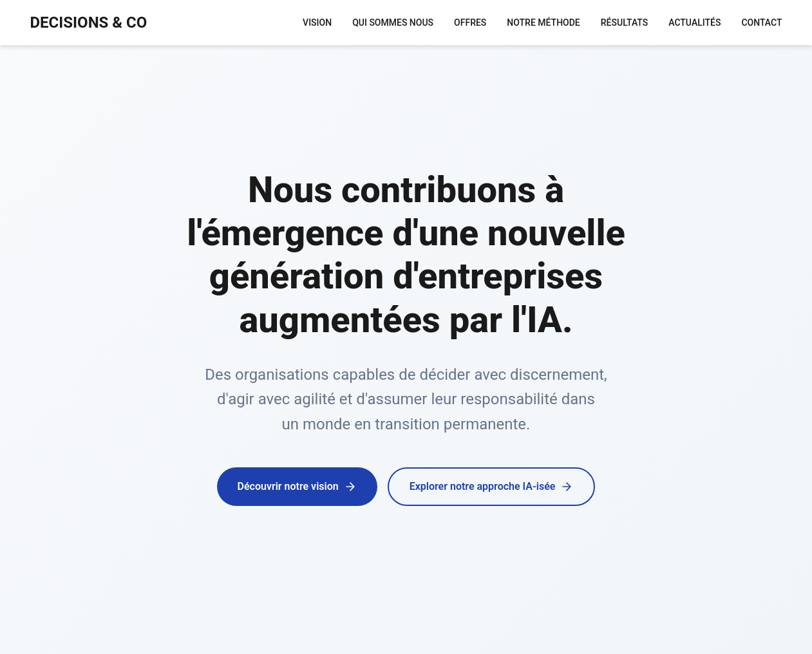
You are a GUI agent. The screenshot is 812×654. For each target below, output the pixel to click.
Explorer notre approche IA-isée (492, 487)
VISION (317, 23)
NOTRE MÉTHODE (543, 23)
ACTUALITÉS (694, 23)
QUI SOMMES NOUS (393, 23)
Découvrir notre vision (297, 487)
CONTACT (761, 23)
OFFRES (470, 23)
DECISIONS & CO (89, 23)
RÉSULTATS (624, 23)
